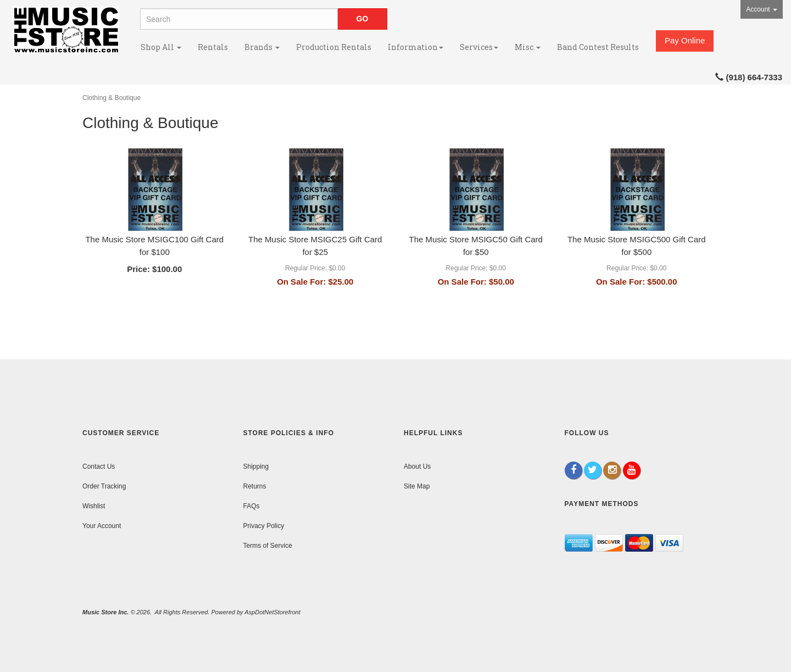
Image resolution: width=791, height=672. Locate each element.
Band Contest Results (598, 47)
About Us (417, 466)
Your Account (102, 526)
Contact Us (99, 466)
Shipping (256, 466)
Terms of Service (268, 546)
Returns (255, 486)
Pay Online (685, 40)
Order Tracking (104, 486)
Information (416, 47)
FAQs (252, 506)
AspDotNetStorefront (272, 612)
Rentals (213, 47)
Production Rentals (334, 47)
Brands (262, 47)
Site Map (417, 486)
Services (479, 47)
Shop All (161, 47)
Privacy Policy (264, 526)
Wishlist (94, 506)
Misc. (528, 47)
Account (762, 9)
